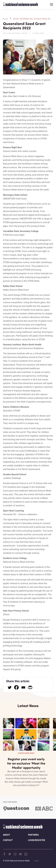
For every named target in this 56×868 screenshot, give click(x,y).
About (6, 835)
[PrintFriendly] (30, 687)
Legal (36, 861)
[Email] (23, 687)
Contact (8, 840)
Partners (33, 835)
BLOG (5, 19)
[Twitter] (10, 687)
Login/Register (37, 840)
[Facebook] (16, 687)
